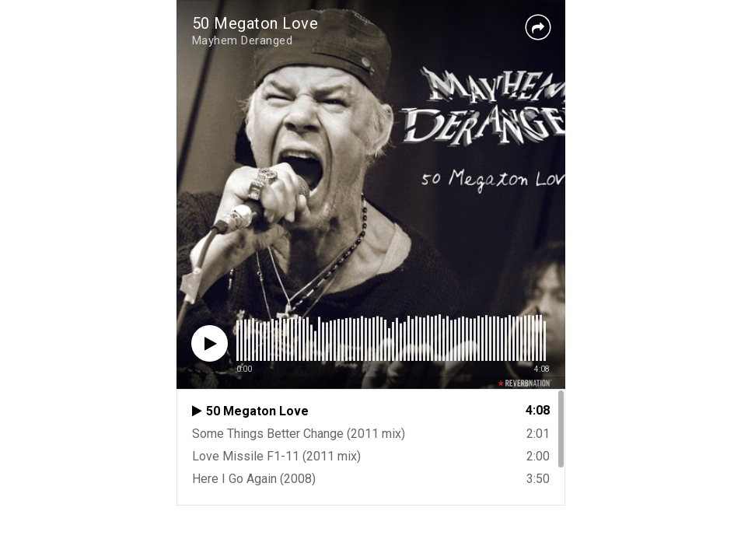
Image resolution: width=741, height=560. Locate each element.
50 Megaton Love (255, 23)
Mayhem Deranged (243, 40)
